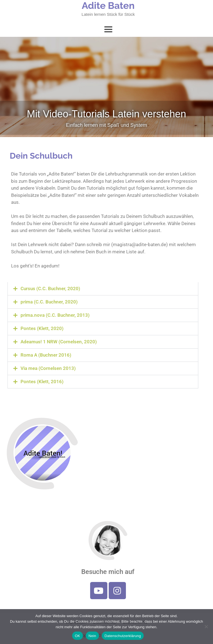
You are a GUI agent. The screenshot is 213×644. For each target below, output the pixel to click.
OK (78, 636)
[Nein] (206, 627)
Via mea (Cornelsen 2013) (48, 368)
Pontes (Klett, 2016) (42, 382)
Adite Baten (108, 6)
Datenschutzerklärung (123, 636)
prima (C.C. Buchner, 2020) (49, 302)
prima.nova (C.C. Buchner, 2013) (55, 315)
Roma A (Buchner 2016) (46, 355)
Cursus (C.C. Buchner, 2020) (50, 288)
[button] (103, 289)
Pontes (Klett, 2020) (42, 328)
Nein (92, 636)
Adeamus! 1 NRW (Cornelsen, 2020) (59, 342)
